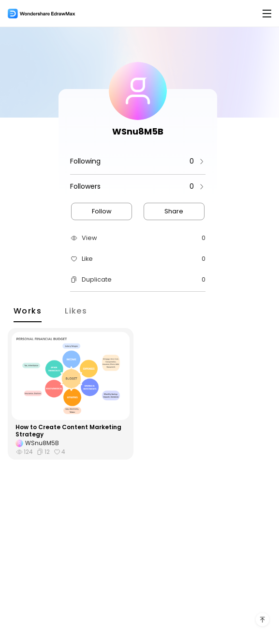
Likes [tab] (76, 310)
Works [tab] (28, 310)
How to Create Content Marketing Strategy (68, 431)
